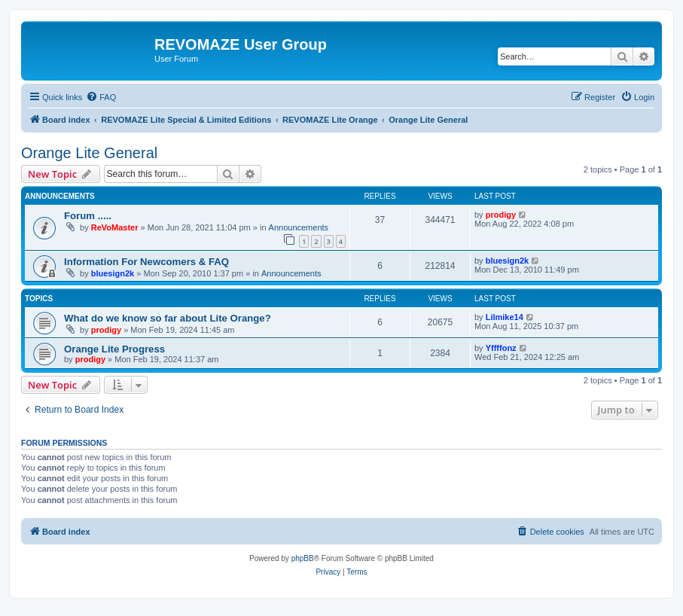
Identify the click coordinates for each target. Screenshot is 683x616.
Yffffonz (501, 348)
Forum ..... (88, 216)
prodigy (501, 215)
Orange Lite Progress (114, 349)
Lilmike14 (505, 317)
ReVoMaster (115, 227)
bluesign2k (113, 273)
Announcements (299, 227)
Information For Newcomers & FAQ (146, 262)
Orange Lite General (89, 153)
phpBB (303, 558)
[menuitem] (101, 97)
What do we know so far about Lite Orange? (168, 318)
